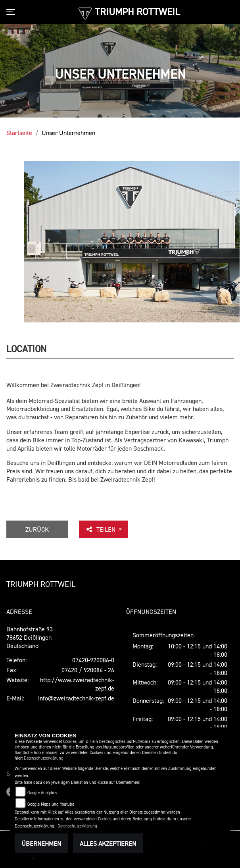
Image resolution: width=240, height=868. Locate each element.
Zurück (37, 529)
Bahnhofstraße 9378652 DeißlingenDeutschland (30, 637)
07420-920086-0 (93, 660)
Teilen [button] (101, 529)
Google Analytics (42, 793)
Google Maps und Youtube (51, 804)
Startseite (19, 133)
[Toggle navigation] (12, 12)
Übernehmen (41, 843)
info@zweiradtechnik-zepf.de (76, 698)
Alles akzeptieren (108, 843)
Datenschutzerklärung (44, 758)
